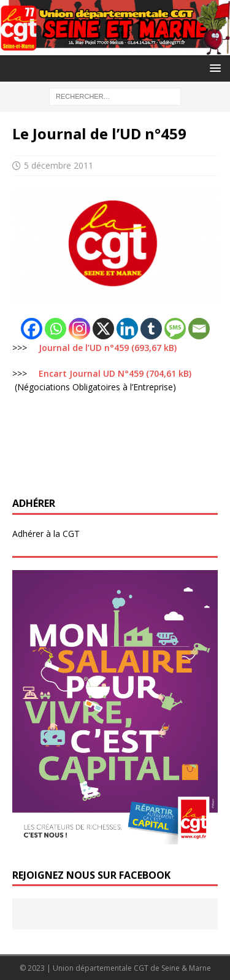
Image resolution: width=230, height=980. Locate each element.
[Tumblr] (151, 329)
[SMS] (175, 329)
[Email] (199, 329)
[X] (103, 329)
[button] (213, 68)
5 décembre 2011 (59, 165)
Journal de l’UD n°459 (84, 348)
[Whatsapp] (56, 329)
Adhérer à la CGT (46, 534)
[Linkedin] (127, 329)
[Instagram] (79, 329)
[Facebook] (32, 329)
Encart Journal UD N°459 (91, 373)
